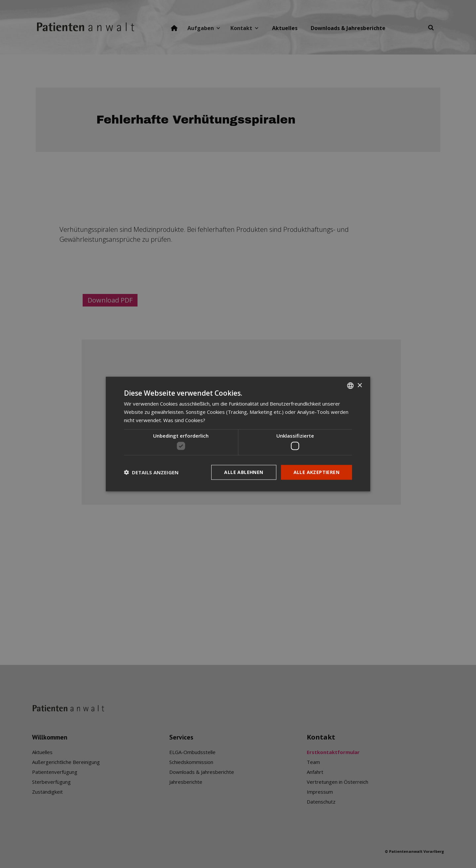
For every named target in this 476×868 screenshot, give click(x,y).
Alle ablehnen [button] (244, 472)
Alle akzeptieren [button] (317, 472)
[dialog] (238, 434)
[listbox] (350, 386)
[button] (151, 472)
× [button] (359, 385)
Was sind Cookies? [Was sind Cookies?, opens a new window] (184, 420)
